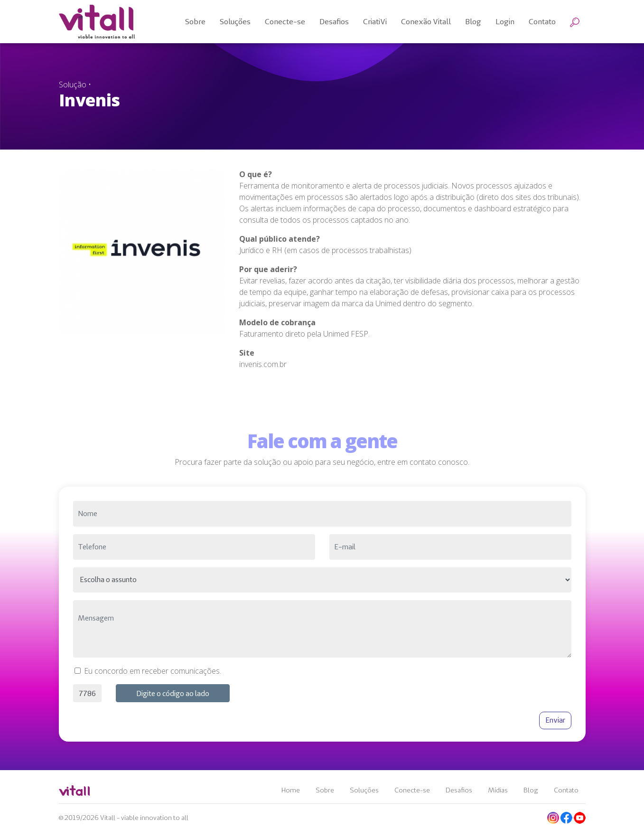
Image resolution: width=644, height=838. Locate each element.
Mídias (498, 790)
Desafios (459, 790)
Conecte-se (412, 790)
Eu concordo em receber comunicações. (153, 671)
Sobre (325, 790)
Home (291, 790)
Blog (531, 790)
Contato (566, 790)
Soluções (364, 790)
